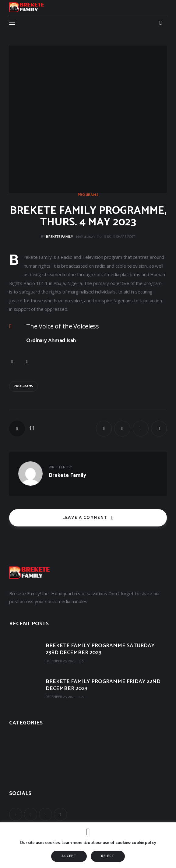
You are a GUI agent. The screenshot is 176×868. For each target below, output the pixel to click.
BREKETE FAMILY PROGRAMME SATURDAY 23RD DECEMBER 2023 (100, 649)
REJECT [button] (108, 856)
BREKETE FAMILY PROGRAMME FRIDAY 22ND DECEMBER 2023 (103, 685)
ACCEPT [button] (69, 856)
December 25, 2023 (60, 661)
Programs (88, 195)
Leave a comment (86, 518)
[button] (124, 237)
